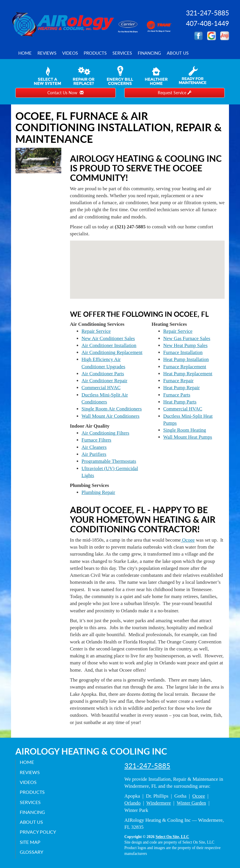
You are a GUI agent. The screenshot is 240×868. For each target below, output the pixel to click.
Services (122, 53)
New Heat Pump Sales (186, 345)
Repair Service (96, 331)
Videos (70, 53)
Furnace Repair (178, 381)
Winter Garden (191, 803)
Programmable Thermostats (109, 461)
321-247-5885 (147, 766)
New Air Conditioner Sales (108, 338)
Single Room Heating (185, 430)
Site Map (30, 842)
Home (25, 53)
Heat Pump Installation (186, 359)
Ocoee (188, 540)
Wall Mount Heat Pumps (188, 437)
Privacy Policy (38, 832)
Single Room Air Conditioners (112, 409)
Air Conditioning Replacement (112, 352)
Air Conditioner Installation (109, 345)
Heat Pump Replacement (188, 374)
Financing (149, 53)
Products (95, 53)
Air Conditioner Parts (103, 374)
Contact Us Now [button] (66, 93)
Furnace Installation (183, 352)
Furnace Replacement (185, 367)
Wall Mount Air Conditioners (111, 416)
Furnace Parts (177, 395)
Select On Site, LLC (172, 837)
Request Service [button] (175, 93)
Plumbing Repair (98, 492)
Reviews (47, 53)
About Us (178, 53)
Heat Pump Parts (180, 402)
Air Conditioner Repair (105, 381)
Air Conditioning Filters (105, 433)
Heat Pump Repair (182, 388)
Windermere (159, 803)
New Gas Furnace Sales (187, 338)
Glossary (32, 852)
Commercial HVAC (101, 388)
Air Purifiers (94, 454)
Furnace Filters (96, 440)
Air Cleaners (94, 447)
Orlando (132, 803)
